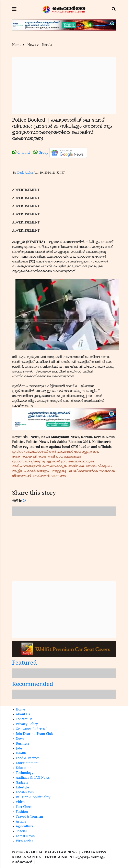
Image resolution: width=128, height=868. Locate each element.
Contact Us (24, 719)
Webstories (25, 841)
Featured (25, 663)
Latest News (25, 836)
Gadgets (22, 783)
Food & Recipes (28, 758)
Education (24, 768)
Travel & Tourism (30, 817)
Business (23, 744)
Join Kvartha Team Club (35, 734)
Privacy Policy (27, 724)
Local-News (25, 792)
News (32, 45)
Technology (25, 773)
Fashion (22, 812)
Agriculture (25, 827)
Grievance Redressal (32, 729)
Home (17, 45)
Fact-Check (24, 807)
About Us (23, 715)
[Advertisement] (64, 86)
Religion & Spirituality (33, 797)
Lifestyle (22, 788)
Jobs (19, 749)
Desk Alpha (25, 173)
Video (20, 802)
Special (21, 831)
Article (21, 822)
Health (21, 754)
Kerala (47, 45)
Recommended (33, 685)
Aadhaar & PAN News (33, 778)
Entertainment (27, 763)
